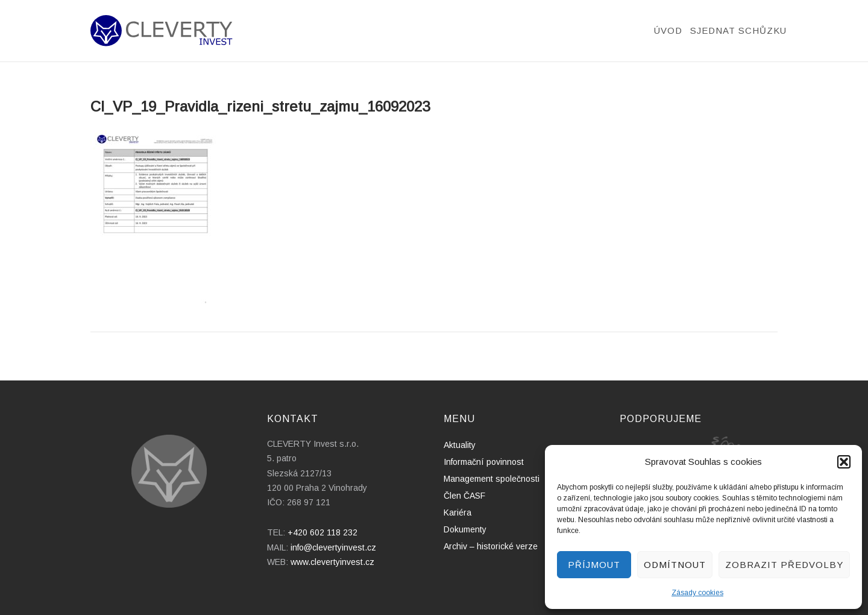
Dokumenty (465, 529)
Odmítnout (675, 565)
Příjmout (594, 565)
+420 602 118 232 (322, 532)
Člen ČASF (464, 496)
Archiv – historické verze (491, 546)
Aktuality (460, 445)
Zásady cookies (697, 593)
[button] (844, 462)
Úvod (668, 30)
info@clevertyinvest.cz (333, 547)
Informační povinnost (484, 462)
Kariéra (458, 512)
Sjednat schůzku (738, 30)
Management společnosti (492, 479)
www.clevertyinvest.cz (332, 562)
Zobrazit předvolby (784, 565)
